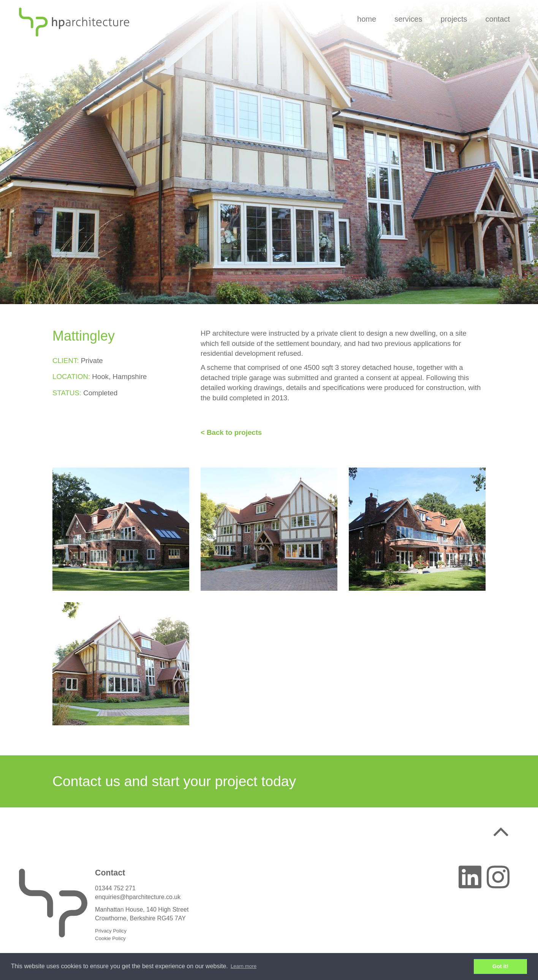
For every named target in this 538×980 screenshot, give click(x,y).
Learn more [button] (244, 966)
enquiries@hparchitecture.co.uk (138, 897)
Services (408, 19)
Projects (454, 19)
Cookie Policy (110, 938)
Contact (498, 19)
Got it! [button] (500, 966)
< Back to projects (231, 432)
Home (367, 19)
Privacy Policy (111, 931)
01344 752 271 (115, 888)
